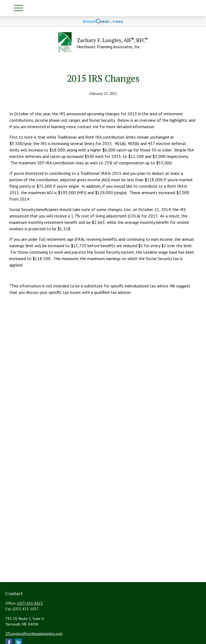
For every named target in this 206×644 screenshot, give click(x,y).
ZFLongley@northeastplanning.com (34, 634)
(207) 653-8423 (30, 603)
